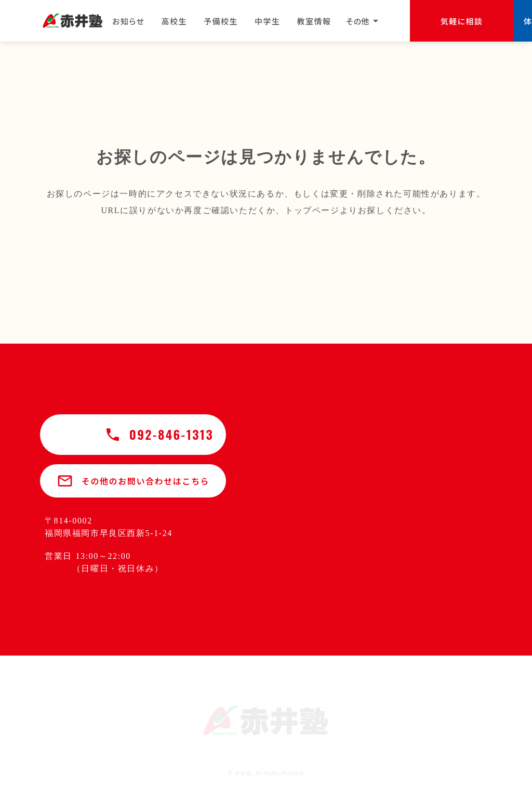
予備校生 (221, 21)
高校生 (175, 21)
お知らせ (129, 21)
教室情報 (314, 21)
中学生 (268, 21)
